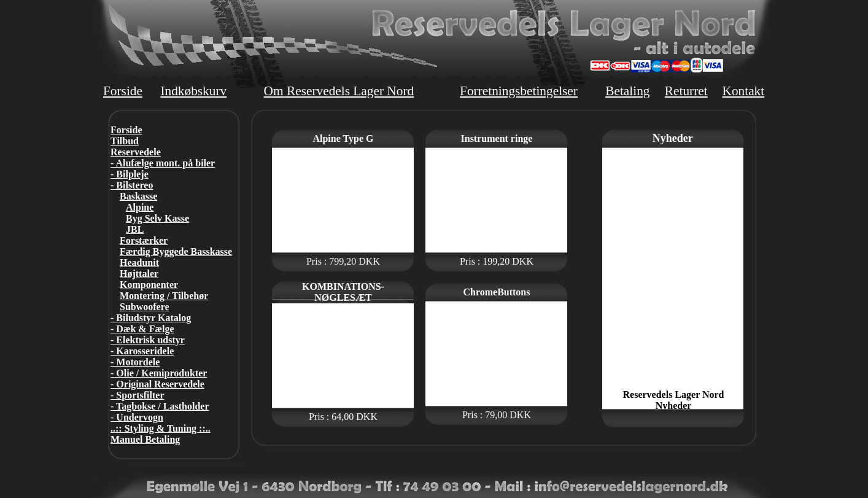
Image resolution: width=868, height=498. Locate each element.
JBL (135, 229)
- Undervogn (137, 417)
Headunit (139, 263)
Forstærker (144, 240)
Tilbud (125, 141)
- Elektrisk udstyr (148, 340)
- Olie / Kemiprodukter (159, 373)
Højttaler (139, 274)
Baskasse (138, 196)
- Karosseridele (142, 351)
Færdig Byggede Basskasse (176, 251)
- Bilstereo (132, 185)
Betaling (627, 91)
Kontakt (743, 91)
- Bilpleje (130, 174)
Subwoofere (145, 307)
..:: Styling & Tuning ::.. (161, 428)
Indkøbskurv (193, 91)
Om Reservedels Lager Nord (339, 91)
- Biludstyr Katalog (151, 318)
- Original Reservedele (157, 384)
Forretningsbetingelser (519, 91)
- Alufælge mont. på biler (163, 163)
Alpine (140, 207)
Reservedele (136, 152)
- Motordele (135, 362)
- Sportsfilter (138, 395)
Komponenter (149, 285)
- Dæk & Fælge (142, 329)
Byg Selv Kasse (157, 218)
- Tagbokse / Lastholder (160, 406)
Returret (686, 91)
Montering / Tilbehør (164, 296)
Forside (123, 91)
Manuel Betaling (145, 439)
